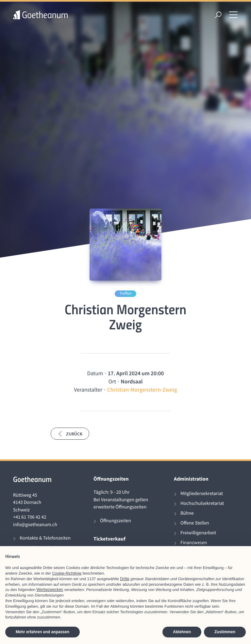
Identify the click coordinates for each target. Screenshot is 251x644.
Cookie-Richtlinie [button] (67, 573)
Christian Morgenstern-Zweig (142, 390)
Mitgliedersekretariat (202, 494)
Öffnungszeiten (116, 521)
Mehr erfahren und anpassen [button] (42, 632)
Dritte (125, 579)
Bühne (187, 513)
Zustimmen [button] (225, 632)
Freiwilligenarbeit (198, 533)
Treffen (126, 294)
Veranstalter (88, 390)
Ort (112, 381)
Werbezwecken (50, 590)
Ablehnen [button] (182, 632)
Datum (95, 373)
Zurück (70, 434)
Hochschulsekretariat (202, 503)
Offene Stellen (195, 523)
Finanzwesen (194, 543)
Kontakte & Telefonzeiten (45, 538)
